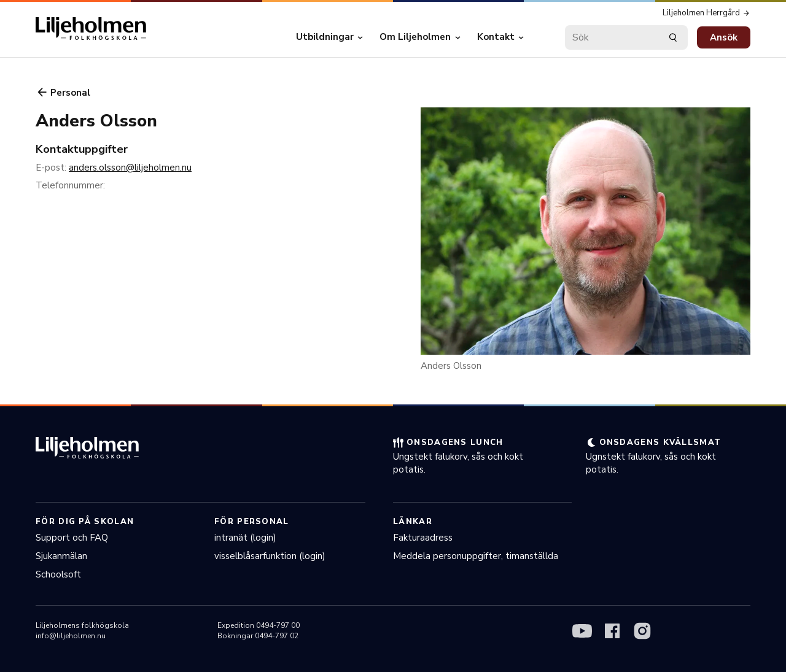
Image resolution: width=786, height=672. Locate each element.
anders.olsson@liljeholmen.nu (130, 168)
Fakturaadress (423, 538)
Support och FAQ (72, 538)
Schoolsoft (58, 574)
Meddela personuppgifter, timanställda (476, 556)
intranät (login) (245, 538)
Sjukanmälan (61, 556)
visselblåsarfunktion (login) (270, 556)
